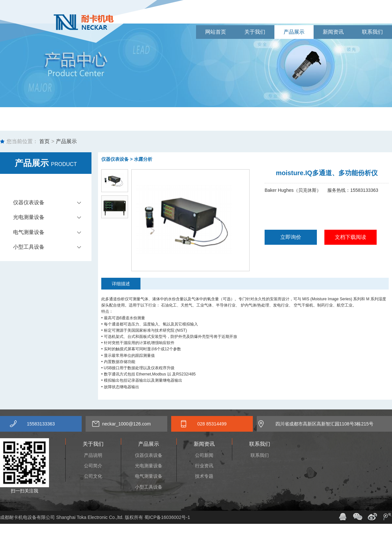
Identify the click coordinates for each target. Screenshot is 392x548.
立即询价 (291, 237)
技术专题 (204, 476)
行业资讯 (204, 466)
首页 (44, 141)
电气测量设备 (52, 232)
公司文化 (93, 476)
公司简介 (93, 466)
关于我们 (255, 32)
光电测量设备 (52, 217)
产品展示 (294, 32)
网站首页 (216, 32)
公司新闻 (204, 455)
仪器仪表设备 (52, 203)
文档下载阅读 (351, 237)
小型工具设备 (52, 247)
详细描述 (121, 284)
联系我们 (372, 32)
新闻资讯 (333, 32)
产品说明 (93, 455)
